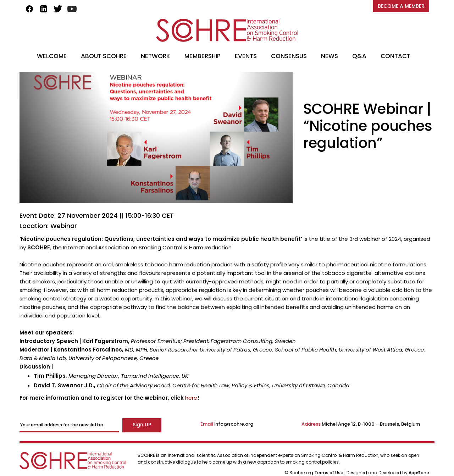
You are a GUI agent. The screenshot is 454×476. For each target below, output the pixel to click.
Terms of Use (329, 473)
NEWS (330, 56)
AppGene (419, 473)
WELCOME (52, 56)
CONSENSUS (289, 56)
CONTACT (395, 56)
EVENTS (246, 56)
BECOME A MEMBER (401, 6)
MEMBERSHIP (203, 56)
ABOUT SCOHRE (104, 56)
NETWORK (156, 56)
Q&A (359, 56)
